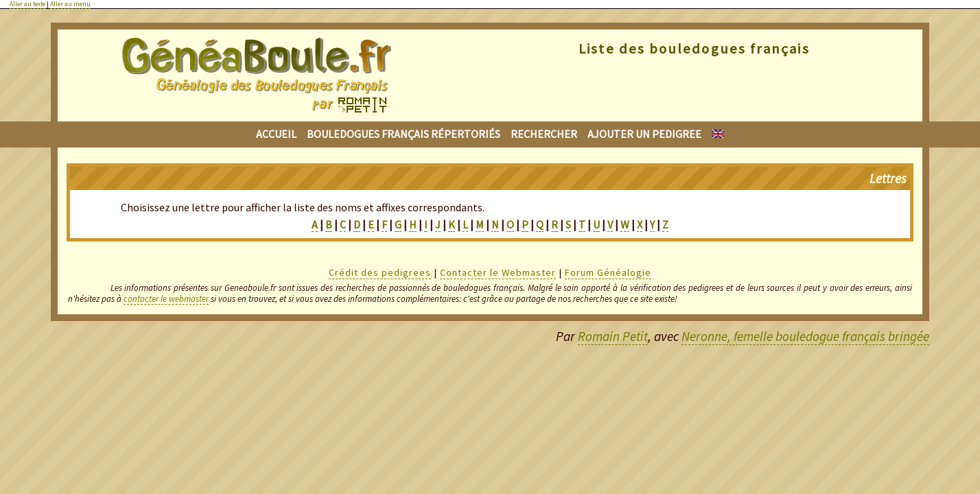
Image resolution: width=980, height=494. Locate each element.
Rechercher (544, 134)
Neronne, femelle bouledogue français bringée (805, 336)
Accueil (276, 134)
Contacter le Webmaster (498, 272)
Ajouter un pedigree (644, 134)
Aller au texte (27, 4)
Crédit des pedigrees (380, 272)
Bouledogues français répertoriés (404, 134)
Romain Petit (613, 336)
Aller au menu (70, 4)
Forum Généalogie (608, 272)
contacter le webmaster (166, 298)
